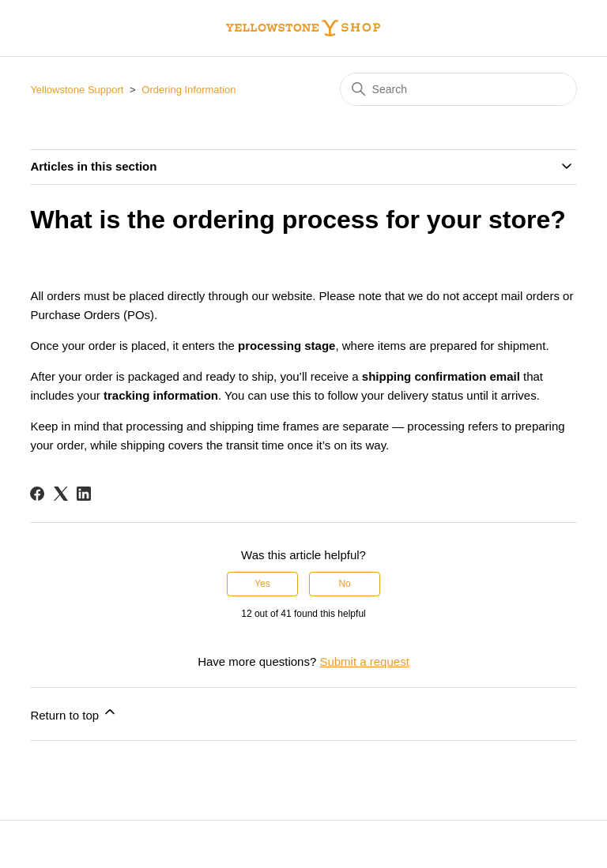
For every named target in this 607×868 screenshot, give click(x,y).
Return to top (74, 713)
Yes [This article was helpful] (262, 584)
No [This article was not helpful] (344, 584)
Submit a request (364, 661)
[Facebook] (37, 494)
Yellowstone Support (77, 90)
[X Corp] (61, 494)
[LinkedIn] (84, 494)
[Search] (458, 89)
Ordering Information (189, 90)
